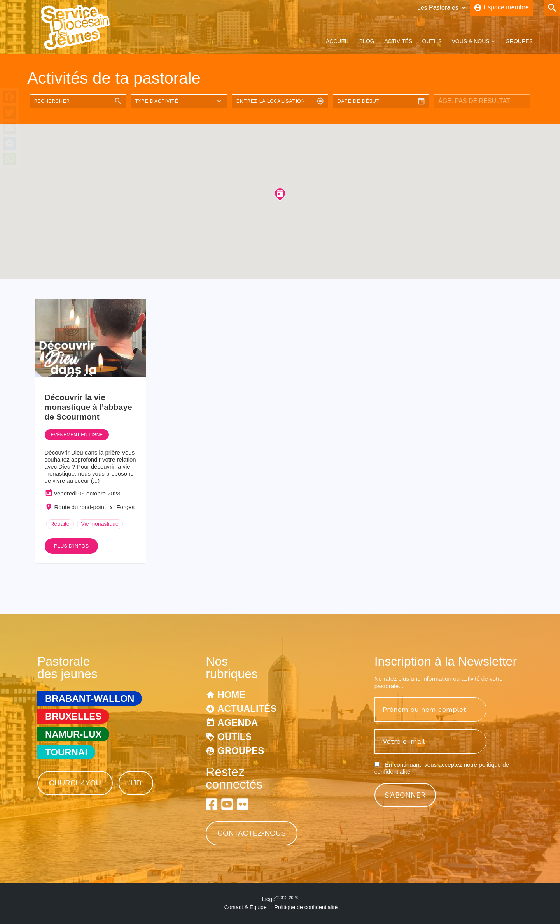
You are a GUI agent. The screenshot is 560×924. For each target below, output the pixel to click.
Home (231, 695)
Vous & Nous (470, 41)
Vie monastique (100, 524)
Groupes (519, 41)
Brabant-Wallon (90, 698)
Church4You (75, 783)
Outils (432, 41)
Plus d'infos (71, 546)
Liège (280, 899)
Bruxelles (73, 716)
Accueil (338, 41)
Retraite (60, 524)
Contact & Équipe (246, 907)
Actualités (247, 709)
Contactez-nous (252, 833)
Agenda (238, 723)
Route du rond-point (80, 507)
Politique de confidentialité (306, 907)
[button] (280, 194)
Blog (367, 41)
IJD (136, 783)
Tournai (66, 752)
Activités (398, 41)
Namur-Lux (73, 734)
